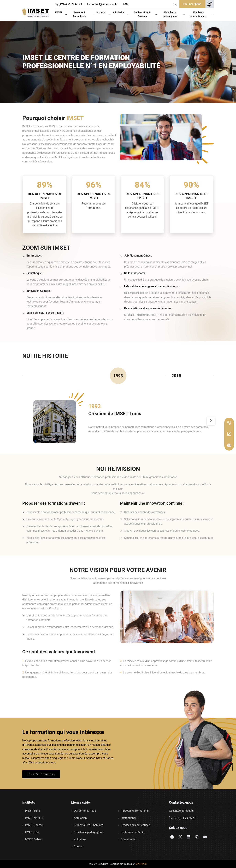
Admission (119, 12)
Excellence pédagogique (170, 14)
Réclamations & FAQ (133, 832)
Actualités (80, 839)
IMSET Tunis (33, 811)
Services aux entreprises (135, 825)
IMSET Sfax (32, 832)
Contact (79, 846)
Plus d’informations (41, 774)
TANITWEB (141, 864)
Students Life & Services (142, 14)
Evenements (128, 839)
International (128, 818)
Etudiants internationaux (198, 14)
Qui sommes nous (85, 811)
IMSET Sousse (34, 825)
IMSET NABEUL (34, 818)
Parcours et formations (135, 811)
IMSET (59, 12)
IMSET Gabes (33, 839)
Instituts (101, 12)
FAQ (126, 4)
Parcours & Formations (79, 14)
